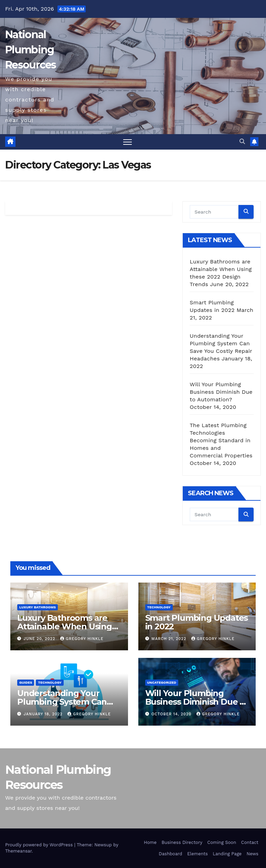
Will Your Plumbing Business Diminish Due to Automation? (221, 392)
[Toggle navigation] (127, 142)
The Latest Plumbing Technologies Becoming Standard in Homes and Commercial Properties (221, 440)
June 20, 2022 (40, 639)
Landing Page (227, 854)
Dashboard (170, 854)
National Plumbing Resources (31, 50)
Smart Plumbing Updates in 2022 (197, 622)
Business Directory (182, 842)
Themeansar (18, 851)
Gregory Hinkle (82, 639)
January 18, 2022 (44, 714)
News (252, 854)
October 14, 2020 (172, 714)
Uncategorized (162, 682)
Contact (250, 842)
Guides (26, 682)
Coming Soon (222, 842)
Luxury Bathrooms (38, 607)
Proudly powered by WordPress (40, 845)
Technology (159, 607)
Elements (198, 854)
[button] (242, 142)
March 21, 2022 (170, 639)
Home (150, 842)
